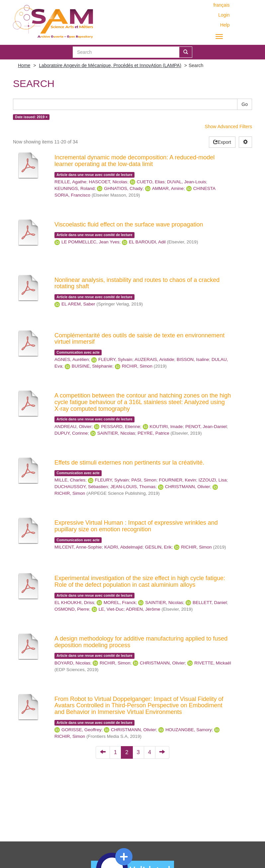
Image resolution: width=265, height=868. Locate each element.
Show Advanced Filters (228, 127)
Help (225, 25)
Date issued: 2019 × (31, 117)
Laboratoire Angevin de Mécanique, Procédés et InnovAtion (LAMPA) (110, 65)
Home (24, 65)
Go (245, 104)
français (221, 5)
